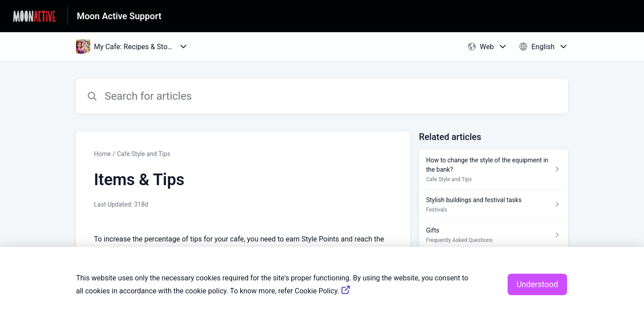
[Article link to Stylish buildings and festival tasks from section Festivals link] (494, 204)
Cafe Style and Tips (143, 154)
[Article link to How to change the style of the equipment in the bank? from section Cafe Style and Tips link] (494, 169)
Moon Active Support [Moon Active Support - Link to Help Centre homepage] (119, 16)
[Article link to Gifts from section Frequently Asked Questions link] (494, 235)
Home (102, 154)
